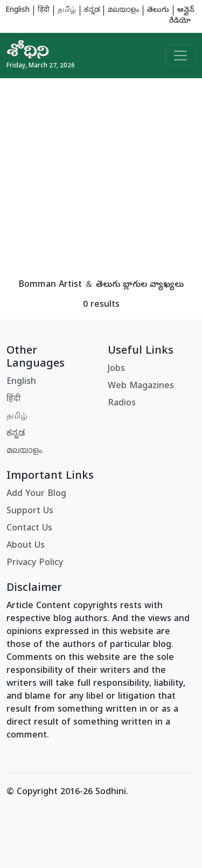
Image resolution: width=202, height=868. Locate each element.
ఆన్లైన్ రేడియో (182, 16)
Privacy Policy (35, 563)
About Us (26, 546)
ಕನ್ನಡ (92, 11)
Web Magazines (141, 387)
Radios (122, 404)
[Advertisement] (101, 179)
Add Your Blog (36, 494)
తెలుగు (158, 11)
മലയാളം (123, 11)
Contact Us (29, 529)
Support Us (30, 512)
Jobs (116, 369)
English (18, 11)
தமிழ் (67, 11)
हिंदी (44, 11)
